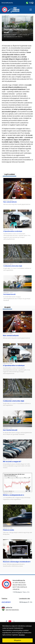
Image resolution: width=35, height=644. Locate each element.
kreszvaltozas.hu (7, 3)
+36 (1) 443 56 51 (6, 602)
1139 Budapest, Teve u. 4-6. (21, 592)
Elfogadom (18, 640)
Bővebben (22, 635)
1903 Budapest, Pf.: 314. (26, 602)
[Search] (21, 621)
